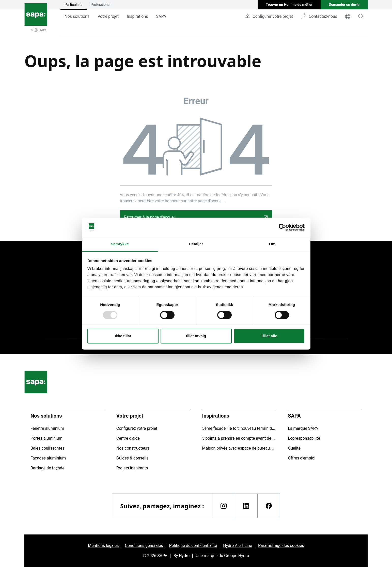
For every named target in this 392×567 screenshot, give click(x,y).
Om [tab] (272, 244)
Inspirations (137, 16)
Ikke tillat (123, 336)
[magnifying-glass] (361, 17)
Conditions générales (144, 546)
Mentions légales (103, 546)
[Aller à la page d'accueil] (36, 18)
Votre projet (108, 16)
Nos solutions (77, 16)
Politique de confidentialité (193, 546)
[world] (348, 17)
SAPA (161, 16)
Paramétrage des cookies (281, 546)
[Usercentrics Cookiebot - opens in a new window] (282, 227)
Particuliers (74, 5)
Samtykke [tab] (120, 244)
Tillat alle (269, 336)
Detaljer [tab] (196, 244)
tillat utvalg (196, 336)
